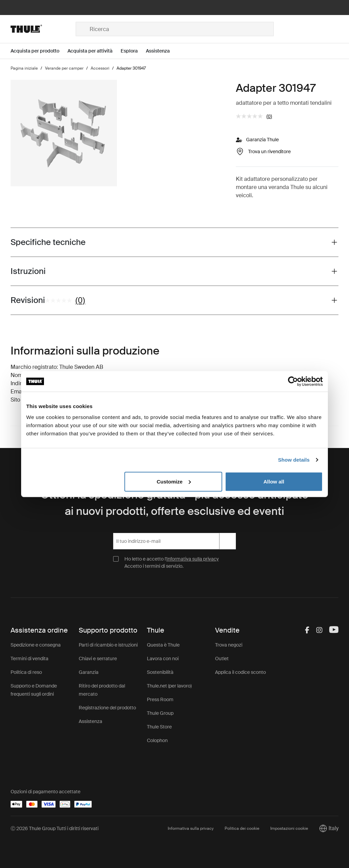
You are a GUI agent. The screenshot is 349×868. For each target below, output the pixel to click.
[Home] (43, 29)
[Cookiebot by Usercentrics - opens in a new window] (293, 381)
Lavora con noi (163, 659)
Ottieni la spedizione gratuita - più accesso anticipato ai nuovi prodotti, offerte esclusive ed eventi (174, 503)
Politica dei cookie (242, 828)
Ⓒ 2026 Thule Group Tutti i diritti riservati (55, 828)
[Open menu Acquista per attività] (94, 51)
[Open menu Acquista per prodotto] (39, 51)
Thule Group (160, 713)
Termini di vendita (29, 659)
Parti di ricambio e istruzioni (108, 645)
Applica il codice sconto (240, 672)
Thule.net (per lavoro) (169, 686)
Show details (294, 460)
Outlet (222, 659)
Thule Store (159, 727)
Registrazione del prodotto (107, 708)
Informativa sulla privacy (193, 559)
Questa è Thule (163, 645)
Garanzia (89, 672)
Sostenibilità (160, 672)
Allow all (274, 481)
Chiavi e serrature (98, 659)
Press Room (160, 699)
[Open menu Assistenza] (162, 51)
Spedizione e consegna (36, 645)
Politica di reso (26, 672)
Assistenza (90, 721)
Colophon (157, 740)
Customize (174, 481)
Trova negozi (229, 645)
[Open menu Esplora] (133, 51)
